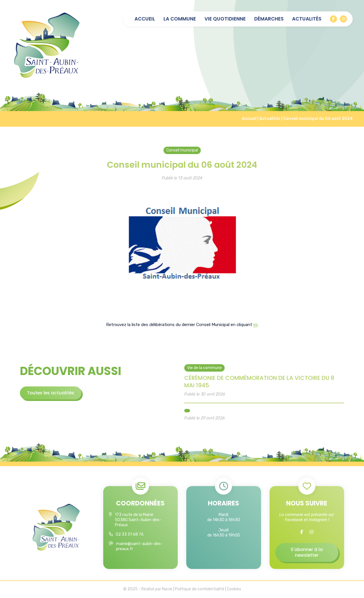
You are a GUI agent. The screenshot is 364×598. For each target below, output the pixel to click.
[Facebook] (333, 19)
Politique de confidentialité (200, 590)
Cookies (234, 590)
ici (255, 325)
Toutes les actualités (51, 393)
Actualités (307, 19)
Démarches (269, 19)
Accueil (145, 19)
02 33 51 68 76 (130, 535)
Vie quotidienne (225, 19)
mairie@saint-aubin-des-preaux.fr (139, 547)
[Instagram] (343, 19)
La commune (180, 19)
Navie (167, 590)
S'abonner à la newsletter (307, 553)
